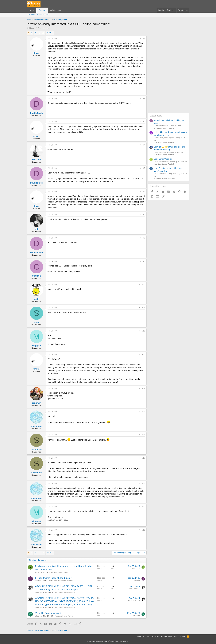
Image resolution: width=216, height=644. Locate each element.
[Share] (141, 39)
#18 (144, 483)
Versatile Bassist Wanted (48, 613)
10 (43, 33)
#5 (144, 168)
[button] (63, 10)
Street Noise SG (41, 592)
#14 (144, 388)
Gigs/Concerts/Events (67, 592)
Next (49, 33)
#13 (144, 354)
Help (176, 636)
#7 (144, 215)
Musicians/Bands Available (164, 179)
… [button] (39, 33)
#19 (144, 507)
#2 (144, 98)
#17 (144, 458)
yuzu (37, 572)
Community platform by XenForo (108, 641)
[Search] (183, 10)
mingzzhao (136, 569)
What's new (55, 10)
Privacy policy (167, 636)
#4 (144, 145)
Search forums (43, 15)
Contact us (140, 636)
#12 (144, 331)
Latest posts (156, 116)
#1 (144, 38)
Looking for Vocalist (163, 159)
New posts (31, 15)
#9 (144, 261)
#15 (144, 412)
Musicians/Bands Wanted (60, 572)
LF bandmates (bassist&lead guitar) (54, 578)
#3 (144, 122)
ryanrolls (38, 581)
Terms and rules (153, 636)
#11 (144, 308)
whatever (39, 616)
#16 (144, 435)
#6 (144, 191)
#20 (144, 530)
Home (32, 10)
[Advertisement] (169, 72)
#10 (144, 284)
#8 (144, 238)
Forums (42, 10)
